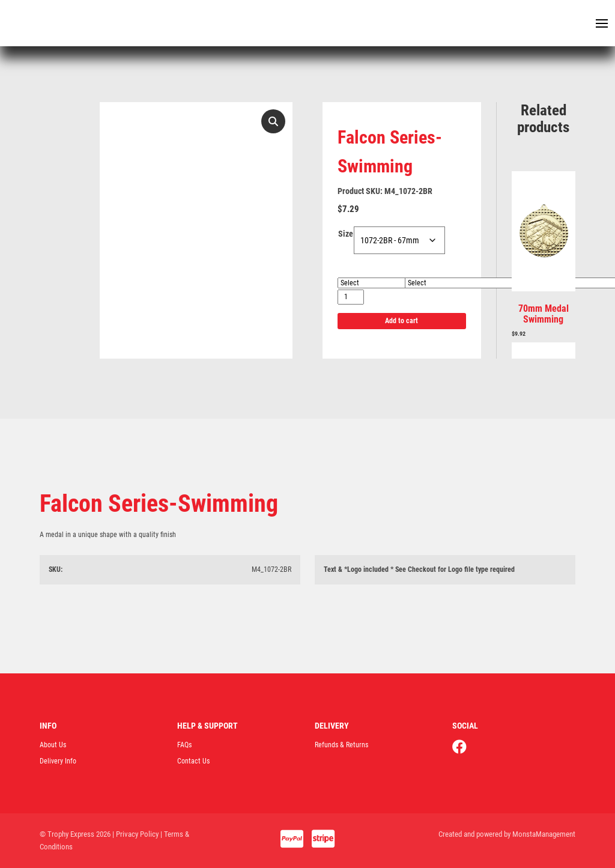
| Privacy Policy (135, 834)
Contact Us (193, 761)
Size (346, 234)
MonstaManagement (544, 834)
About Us (53, 745)
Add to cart (401, 321)
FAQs (184, 745)
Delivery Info (58, 761)
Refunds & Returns (341, 745)
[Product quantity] (351, 297)
